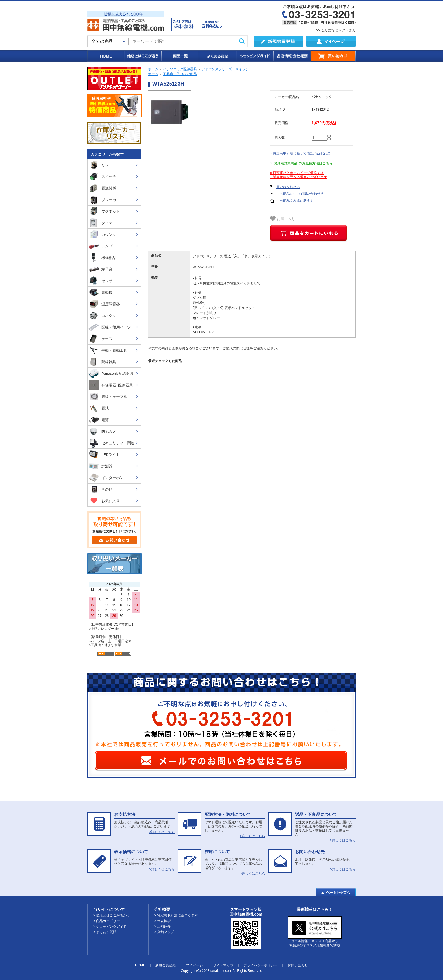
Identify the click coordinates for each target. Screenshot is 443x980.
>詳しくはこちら (162, 832)
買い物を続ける (288, 187)
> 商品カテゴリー (107, 921)
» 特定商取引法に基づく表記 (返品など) (300, 153)
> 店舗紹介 (162, 927)
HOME (106, 56)
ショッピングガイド (255, 56)
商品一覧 (180, 56)
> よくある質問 (105, 932)
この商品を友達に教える (295, 201)
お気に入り (283, 219)
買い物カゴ (333, 56)
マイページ (194, 965)
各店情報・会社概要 (292, 56)
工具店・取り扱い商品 (180, 74)
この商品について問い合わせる (300, 194)
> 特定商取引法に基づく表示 (176, 915)
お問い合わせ (298, 965)
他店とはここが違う (142, 56)
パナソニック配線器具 (180, 69)
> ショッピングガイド (110, 927)
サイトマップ (223, 965)
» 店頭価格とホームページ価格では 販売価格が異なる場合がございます (299, 175)
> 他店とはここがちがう (112, 915)
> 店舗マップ (164, 932)
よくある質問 (217, 56)
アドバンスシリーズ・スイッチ (225, 69)
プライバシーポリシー (260, 965)
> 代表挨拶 (162, 921)
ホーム (153, 69)
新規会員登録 (166, 965)
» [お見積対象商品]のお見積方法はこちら (301, 163)
